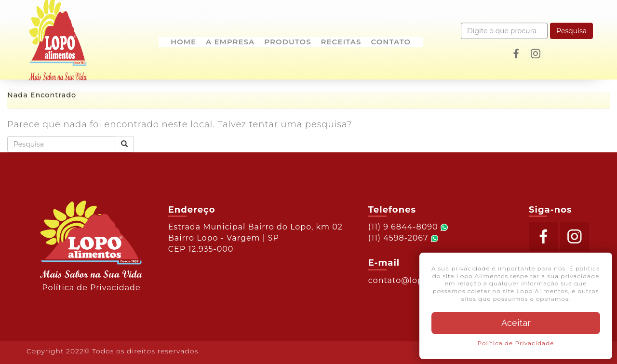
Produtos (288, 42)
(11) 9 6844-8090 (408, 227)
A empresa (230, 42)
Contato (391, 42)
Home (183, 42)
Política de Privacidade (91, 288)
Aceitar (516, 323)
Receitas (341, 42)
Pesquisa (571, 31)
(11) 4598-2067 (403, 238)
